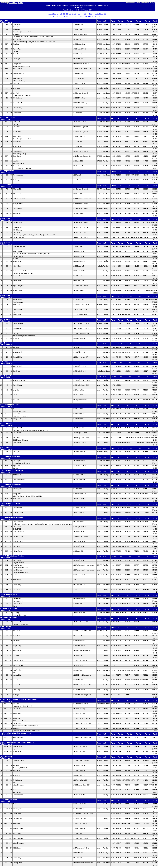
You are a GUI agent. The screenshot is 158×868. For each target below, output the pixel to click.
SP (61, 16)
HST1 (97, 14)
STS (105, 14)
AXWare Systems (16, 3)
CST (64, 16)
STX (54, 16)
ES (73, 14)
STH (50, 16)
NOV (76, 16)
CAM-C (81, 16)
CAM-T (92, 16)
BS (64, 14)
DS (70, 14)
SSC (91, 14)
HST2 (101, 14)
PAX (50, 14)
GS (79, 14)
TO (96, 16)
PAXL (54, 14)
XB (67, 16)
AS (61, 14)
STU (58, 16)
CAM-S (86, 16)
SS (57, 14)
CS (67, 14)
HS (85, 14)
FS (75, 14)
